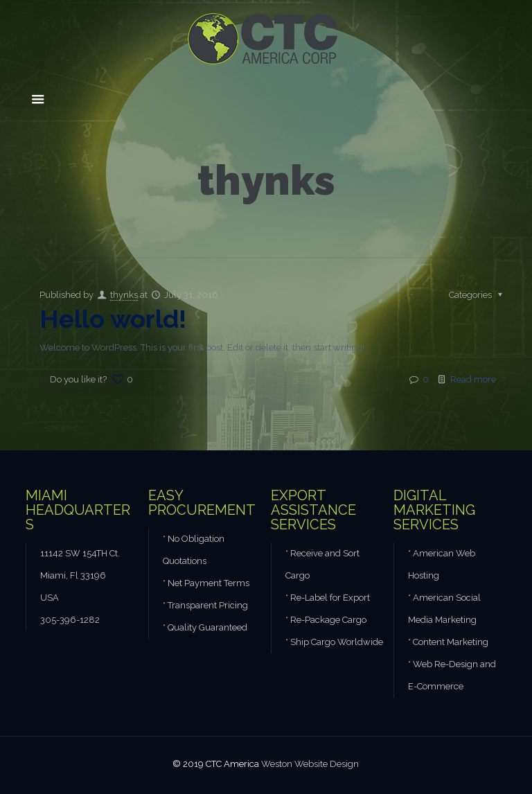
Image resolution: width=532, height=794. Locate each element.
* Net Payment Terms (206, 583)
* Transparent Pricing (205, 605)
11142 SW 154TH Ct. (80, 553)
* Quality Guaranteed (205, 627)
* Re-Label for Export (328, 598)
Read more (473, 379)
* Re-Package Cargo (326, 620)
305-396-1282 (70, 620)
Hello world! (113, 319)
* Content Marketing (448, 642)
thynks (124, 295)
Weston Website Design (310, 764)
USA (50, 598)
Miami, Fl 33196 (73, 575)
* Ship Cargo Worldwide (334, 642)
